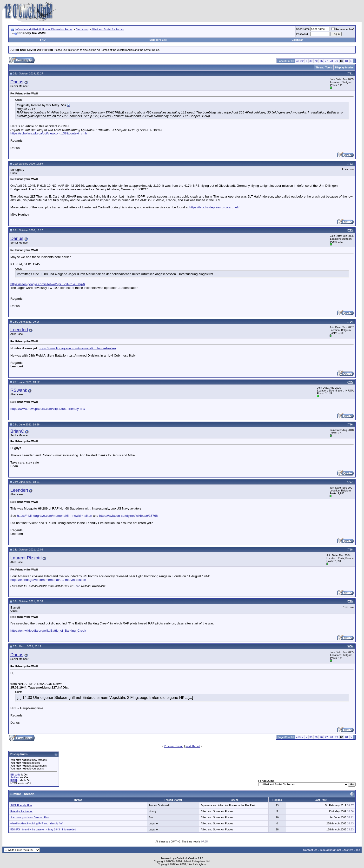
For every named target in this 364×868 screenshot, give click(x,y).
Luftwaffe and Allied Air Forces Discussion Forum (44, 29)
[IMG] (14, 780)
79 (337, 61)
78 (331, 61)
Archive (348, 850)
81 (347, 61)
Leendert (19, 330)
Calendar (297, 40)
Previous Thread (174, 746)
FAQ (43, 40)
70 (316, 61)
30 (311, 61)
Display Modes (344, 67)
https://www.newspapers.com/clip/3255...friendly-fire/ (48, 409)
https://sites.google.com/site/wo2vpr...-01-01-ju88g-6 (48, 284)
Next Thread (193, 746)
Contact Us (310, 850)
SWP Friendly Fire (21, 805)
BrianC (17, 431)
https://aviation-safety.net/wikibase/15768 (129, 516)
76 (321, 61)
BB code (15, 775)
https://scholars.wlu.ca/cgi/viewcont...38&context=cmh (49, 133)
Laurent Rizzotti (26, 558)
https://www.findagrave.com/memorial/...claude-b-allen (77, 348)
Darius (17, 82)
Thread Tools (324, 67)
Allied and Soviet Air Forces (108, 29)
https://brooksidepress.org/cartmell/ (214, 207)
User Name (303, 29)
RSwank (19, 390)
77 (326, 61)
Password (302, 34)
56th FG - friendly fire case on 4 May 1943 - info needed (43, 829)
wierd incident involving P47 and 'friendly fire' (37, 823)
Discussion (82, 29)
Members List (158, 40)
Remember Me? (343, 29)
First (300, 61)
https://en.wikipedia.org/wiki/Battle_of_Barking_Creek (48, 631)
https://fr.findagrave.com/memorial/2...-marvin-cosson (48, 580)
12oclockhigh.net (330, 850)
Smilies (15, 777)
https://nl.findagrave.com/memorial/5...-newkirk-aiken (54, 516)
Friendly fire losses (21, 811)
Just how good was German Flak (30, 817)
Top (358, 850)
